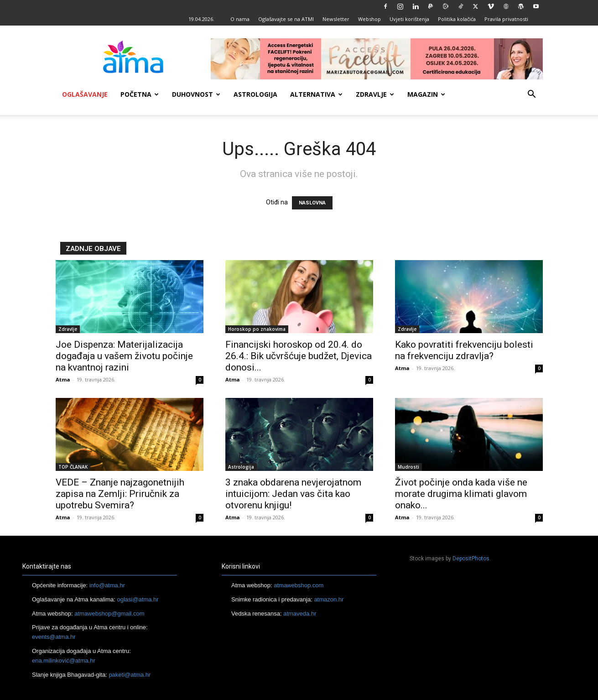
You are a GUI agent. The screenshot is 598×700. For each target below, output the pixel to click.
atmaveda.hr (300, 614)
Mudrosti (408, 467)
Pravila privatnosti (506, 19)
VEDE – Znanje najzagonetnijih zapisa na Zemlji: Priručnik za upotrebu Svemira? (120, 494)
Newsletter (336, 19)
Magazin (426, 94)
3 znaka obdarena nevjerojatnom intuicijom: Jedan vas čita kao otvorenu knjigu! (293, 494)
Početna (140, 94)
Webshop (369, 19)
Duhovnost (196, 94)
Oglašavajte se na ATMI (286, 19)
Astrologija (255, 94)
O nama (240, 19)
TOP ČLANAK (73, 467)
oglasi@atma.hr (138, 599)
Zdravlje (375, 94)
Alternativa (316, 94)
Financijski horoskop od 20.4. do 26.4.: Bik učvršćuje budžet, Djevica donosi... (299, 356)
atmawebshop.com (299, 585)
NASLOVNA (312, 203)
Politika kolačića (457, 19)
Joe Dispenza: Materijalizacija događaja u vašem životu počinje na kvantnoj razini (124, 356)
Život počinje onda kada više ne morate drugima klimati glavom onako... (461, 494)
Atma (63, 379)
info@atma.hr (107, 585)
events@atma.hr (54, 637)
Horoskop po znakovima (257, 329)
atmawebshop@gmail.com (109, 614)
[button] (532, 95)
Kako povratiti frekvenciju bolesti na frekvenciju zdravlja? (464, 350)
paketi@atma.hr (130, 675)
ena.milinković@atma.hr (64, 661)
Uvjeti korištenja (409, 19)
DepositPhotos (471, 559)
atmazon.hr (329, 599)
